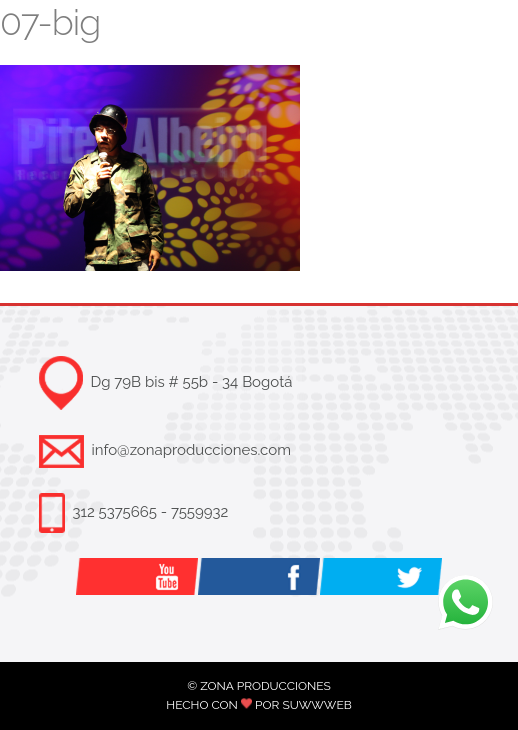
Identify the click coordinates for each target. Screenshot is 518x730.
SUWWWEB (316, 705)
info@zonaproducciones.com (191, 450)
